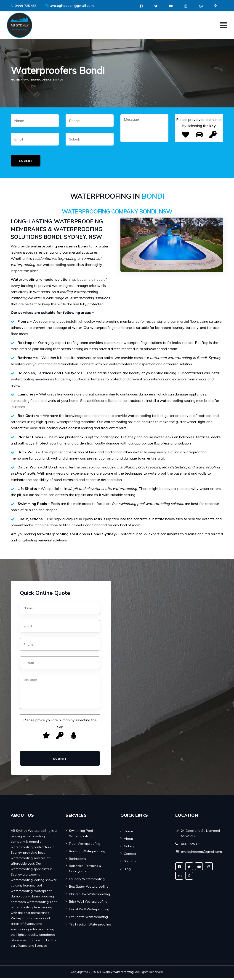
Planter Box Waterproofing (89, 896)
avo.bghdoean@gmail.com (72, 6)
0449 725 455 (26, 6)
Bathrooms (77, 861)
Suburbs (130, 863)
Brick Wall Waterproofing (88, 904)
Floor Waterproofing (85, 846)
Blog (127, 871)
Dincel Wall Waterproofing (89, 911)
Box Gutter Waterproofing (89, 889)
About (128, 841)
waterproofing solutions (143, 345)
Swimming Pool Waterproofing (81, 835)
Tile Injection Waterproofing (90, 926)
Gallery (129, 848)
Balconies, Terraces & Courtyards (85, 871)
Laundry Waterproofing (87, 881)
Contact (130, 856)
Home (128, 833)
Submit (26, 163)
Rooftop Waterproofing (87, 853)
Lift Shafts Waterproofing (88, 919)
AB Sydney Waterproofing (115, 974)
